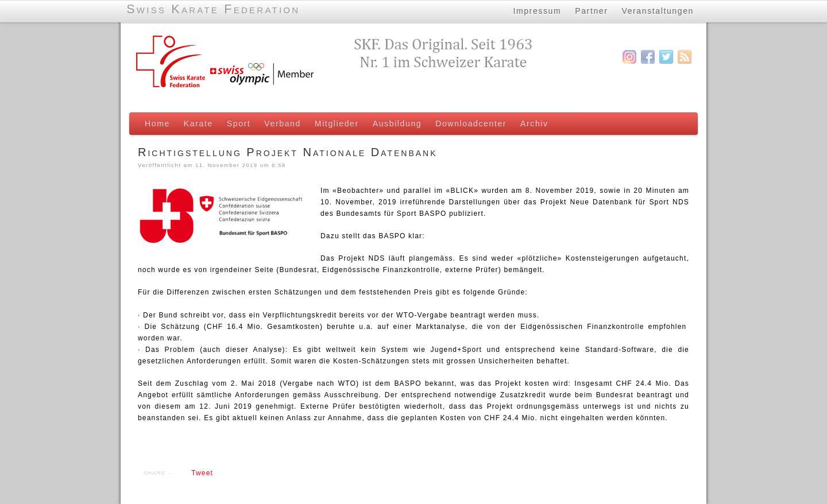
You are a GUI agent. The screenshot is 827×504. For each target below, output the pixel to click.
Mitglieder (337, 123)
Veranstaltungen (658, 11)
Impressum (537, 11)
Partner (591, 11)
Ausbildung (397, 123)
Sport (239, 123)
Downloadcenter (471, 123)
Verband (283, 123)
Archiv (534, 123)
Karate (198, 123)
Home (157, 123)
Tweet (202, 473)
